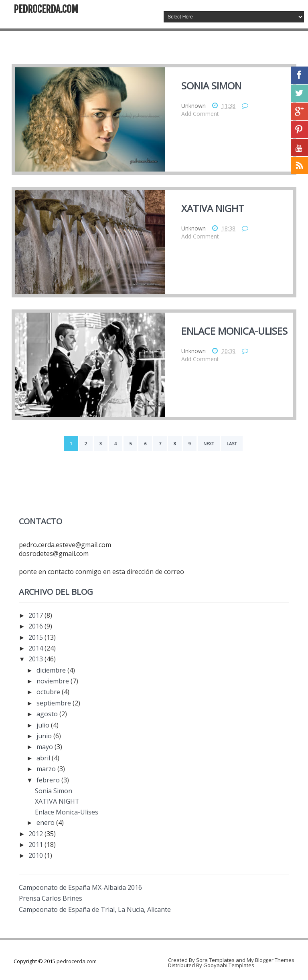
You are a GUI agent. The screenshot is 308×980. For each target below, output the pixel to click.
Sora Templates (215, 960)
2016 (36, 626)
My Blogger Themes (271, 960)
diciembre (52, 670)
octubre (49, 692)
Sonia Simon (211, 86)
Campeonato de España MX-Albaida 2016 (80, 887)
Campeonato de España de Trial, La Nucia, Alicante (95, 909)
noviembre (54, 681)
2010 (36, 855)
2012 (36, 834)
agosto (48, 714)
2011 (36, 845)
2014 (36, 648)
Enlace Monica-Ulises (234, 331)
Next (209, 444)
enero (46, 822)
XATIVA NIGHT (213, 208)
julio (44, 725)
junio (45, 736)
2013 (36, 659)
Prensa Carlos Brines (51, 898)
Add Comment (200, 114)
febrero (49, 780)
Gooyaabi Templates (229, 965)
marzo (47, 769)
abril (44, 758)
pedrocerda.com (46, 9)
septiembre (55, 703)
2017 (36, 615)
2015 (36, 637)
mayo (46, 747)
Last (232, 444)
